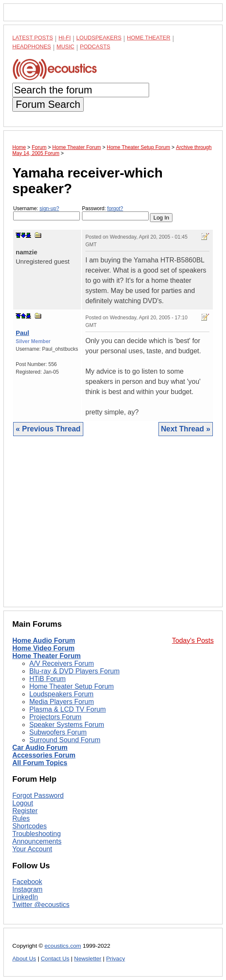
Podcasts (95, 46)
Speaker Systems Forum (67, 725)
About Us (24, 959)
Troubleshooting (37, 834)
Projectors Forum (55, 717)
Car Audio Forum (40, 748)
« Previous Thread (48, 429)
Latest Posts (33, 38)
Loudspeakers (99, 38)
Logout (23, 803)
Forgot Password (38, 796)
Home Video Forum (43, 648)
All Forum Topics (40, 763)
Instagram (27, 889)
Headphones (32, 46)
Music (65, 46)
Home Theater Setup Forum (72, 686)
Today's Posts (193, 641)
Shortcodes (30, 826)
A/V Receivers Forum (62, 663)
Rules (21, 818)
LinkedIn (25, 897)
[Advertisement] (113, 528)
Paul (23, 333)
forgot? (115, 208)
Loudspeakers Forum (61, 694)
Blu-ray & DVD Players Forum (75, 671)
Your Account (32, 849)
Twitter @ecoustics (41, 905)
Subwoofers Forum (58, 732)
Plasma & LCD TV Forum (68, 709)
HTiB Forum (48, 679)
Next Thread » (186, 429)
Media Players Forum (62, 702)
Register (25, 811)
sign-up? (49, 208)
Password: (115, 213)
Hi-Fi (65, 38)
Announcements (37, 841)
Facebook (27, 882)
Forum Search (48, 104)
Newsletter (88, 959)
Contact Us (55, 959)
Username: (47, 213)
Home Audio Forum (44, 641)
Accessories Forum (44, 755)
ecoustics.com (63, 946)
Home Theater (149, 38)
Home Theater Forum (47, 656)
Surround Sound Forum (65, 740)
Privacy (116, 959)
